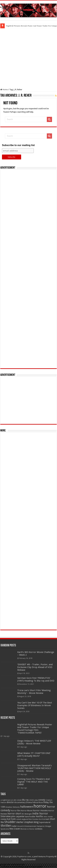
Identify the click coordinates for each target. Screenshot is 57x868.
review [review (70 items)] (3, 819)
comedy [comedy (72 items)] (42, 800)
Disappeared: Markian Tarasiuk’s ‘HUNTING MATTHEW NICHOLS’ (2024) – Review (35, 768)
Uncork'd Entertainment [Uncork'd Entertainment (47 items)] (27, 826)
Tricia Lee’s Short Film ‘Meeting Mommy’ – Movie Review (34, 692)
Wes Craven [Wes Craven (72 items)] (15, 829)
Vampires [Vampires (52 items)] (41, 826)
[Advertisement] (28, 58)
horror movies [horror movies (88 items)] (40, 810)
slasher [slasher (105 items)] (20, 822)
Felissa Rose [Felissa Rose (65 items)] (38, 802)
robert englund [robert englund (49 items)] (22, 819)
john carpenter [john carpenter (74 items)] (18, 816)
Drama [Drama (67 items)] (29, 802)
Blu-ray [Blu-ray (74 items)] (25, 800)
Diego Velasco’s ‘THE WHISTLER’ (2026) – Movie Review (34, 742)
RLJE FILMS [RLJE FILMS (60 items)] (11, 819)
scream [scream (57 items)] (46, 819)
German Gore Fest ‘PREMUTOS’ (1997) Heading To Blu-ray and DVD (36, 679)
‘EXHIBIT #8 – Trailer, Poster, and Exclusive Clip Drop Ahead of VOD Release (35, 667)
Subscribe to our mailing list (18, 145)
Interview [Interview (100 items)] (6, 816)
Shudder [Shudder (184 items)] (10, 822)
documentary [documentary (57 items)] (20, 802)
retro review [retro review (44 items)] (48, 817)
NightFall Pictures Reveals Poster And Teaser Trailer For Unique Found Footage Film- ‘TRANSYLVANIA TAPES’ (35, 729)
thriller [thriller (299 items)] (6, 826)
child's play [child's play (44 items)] (33, 800)
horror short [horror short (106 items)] (14, 814)
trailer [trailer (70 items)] (14, 826)
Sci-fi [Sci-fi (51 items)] (41, 819)
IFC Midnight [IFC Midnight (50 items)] (27, 814)
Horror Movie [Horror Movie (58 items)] (27, 811)
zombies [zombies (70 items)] (39, 829)
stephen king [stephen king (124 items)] (31, 822)
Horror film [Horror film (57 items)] (16, 811)
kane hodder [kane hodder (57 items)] (30, 817)
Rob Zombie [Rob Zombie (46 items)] (34, 819)
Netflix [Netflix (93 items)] (39, 816)
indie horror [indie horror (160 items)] (40, 813)
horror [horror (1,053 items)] (40, 806)
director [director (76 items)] (10, 802)
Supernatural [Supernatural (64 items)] (45, 822)
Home (4, 90)
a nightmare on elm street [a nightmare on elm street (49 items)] (11, 800)
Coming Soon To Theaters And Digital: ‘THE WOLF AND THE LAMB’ (33, 782)
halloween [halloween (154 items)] (27, 807)
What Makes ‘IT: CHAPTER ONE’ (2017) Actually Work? (34, 755)
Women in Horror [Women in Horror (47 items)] (27, 829)
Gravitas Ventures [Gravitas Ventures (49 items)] (13, 807)
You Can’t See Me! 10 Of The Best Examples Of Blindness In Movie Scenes (35, 705)
